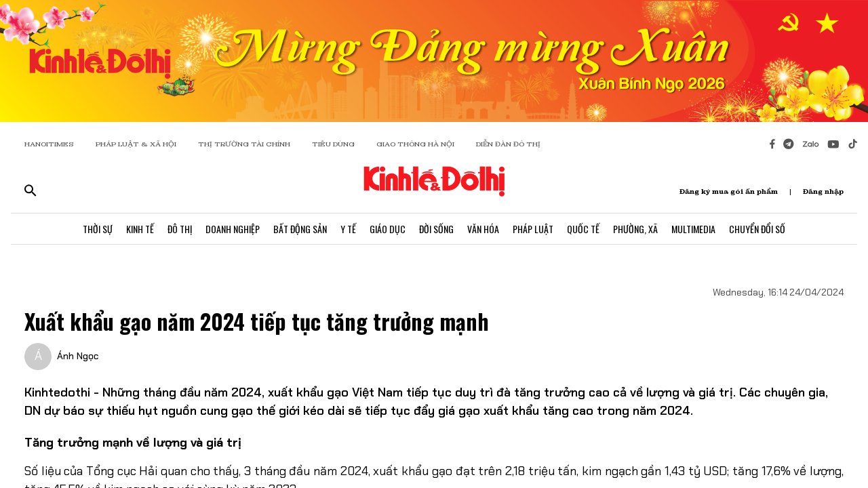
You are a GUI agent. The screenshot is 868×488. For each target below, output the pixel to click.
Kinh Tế (140, 229)
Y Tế (348, 229)
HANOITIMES (49, 144)
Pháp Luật (533, 229)
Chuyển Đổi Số (757, 229)
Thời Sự (98, 229)
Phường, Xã (635, 229)
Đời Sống (436, 229)
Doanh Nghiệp (233, 229)
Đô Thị (180, 229)
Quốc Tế (583, 229)
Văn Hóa (483, 229)
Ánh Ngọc (78, 356)
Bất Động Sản (300, 229)
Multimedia (693, 229)
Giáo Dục (388, 229)
